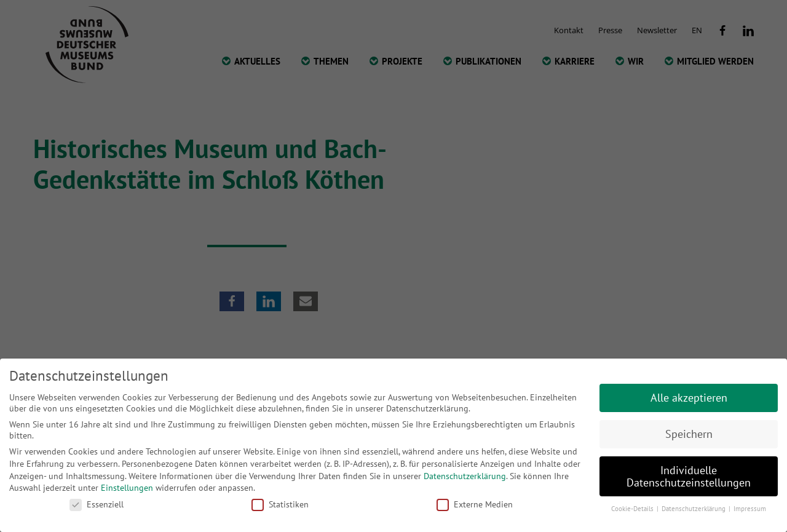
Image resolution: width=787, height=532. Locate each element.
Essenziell (97, 504)
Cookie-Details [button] (633, 509)
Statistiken (280, 504)
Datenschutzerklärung (465, 476)
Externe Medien (475, 504)
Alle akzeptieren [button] (689, 398)
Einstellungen (127, 488)
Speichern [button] (689, 434)
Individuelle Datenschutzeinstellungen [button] (689, 476)
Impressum (750, 509)
